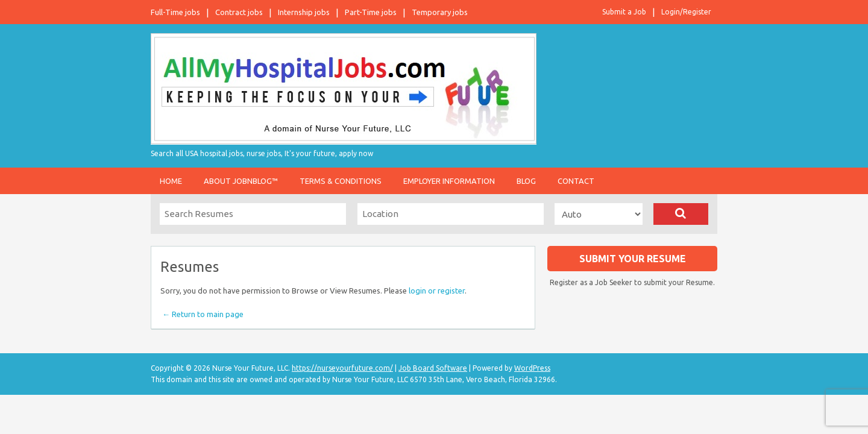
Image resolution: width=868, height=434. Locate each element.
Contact (576, 181)
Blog (526, 181)
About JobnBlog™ (241, 181)
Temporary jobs (440, 12)
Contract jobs (239, 12)
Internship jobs (304, 12)
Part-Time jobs (371, 12)
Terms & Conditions (341, 181)
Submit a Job (624, 12)
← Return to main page (202, 314)
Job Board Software (433, 368)
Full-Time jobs (175, 12)
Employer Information (449, 181)
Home (171, 181)
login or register (437, 291)
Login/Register (686, 12)
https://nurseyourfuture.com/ (342, 368)
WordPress (532, 368)
